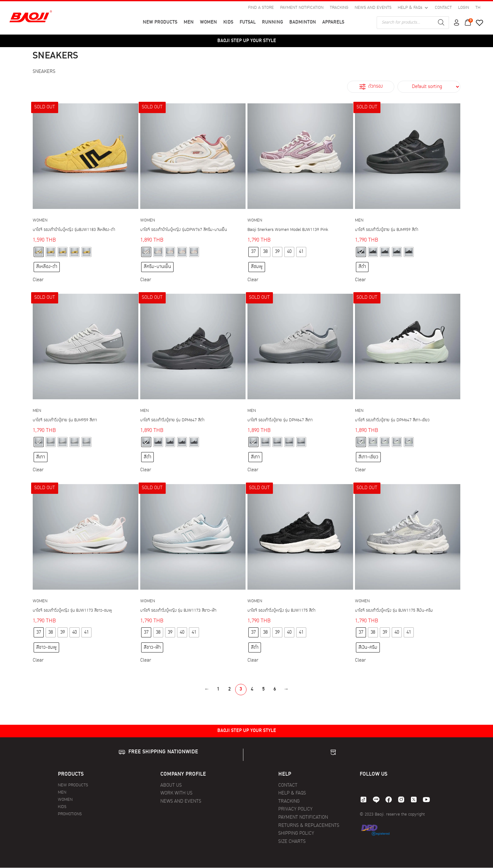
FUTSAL (248, 22)
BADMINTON (303, 22)
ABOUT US (171, 786)
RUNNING (272, 22)
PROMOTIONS (70, 814)
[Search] (441, 23)
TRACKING (339, 8)
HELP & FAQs (413, 8)
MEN (189, 22)
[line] (376, 800)
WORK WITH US (176, 793)
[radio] (39, 252)
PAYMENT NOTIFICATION (302, 8)
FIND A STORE (261, 8)
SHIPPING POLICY (296, 834)
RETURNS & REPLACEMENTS (309, 826)
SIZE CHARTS (292, 842)
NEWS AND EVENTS (373, 8)
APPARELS (333, 22)
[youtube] (426, 800)
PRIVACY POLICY (295, 809)
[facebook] (389, 800)
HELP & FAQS (292, 793)
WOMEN (208, 22)
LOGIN (464, 8)
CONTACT (443, 8)
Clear (38, 280)
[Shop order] (429, 87)
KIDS (228, 22)
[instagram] (401, 800)
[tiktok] (363, 800)
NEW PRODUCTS (160, 22)
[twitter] (414, 800)
